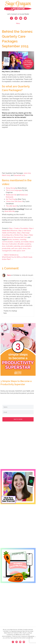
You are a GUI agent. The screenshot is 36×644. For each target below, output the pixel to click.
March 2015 (6, 175)
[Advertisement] (18, 447)
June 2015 (27, 173)
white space (16, 251)
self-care (14, 248)
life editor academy (24, 244)
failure (31, 242)
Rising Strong (10, 188)
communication (7, 242)
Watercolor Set (11, 195)
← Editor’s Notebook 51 (10, 255)
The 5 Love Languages (14, 190)
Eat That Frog (11, 199)
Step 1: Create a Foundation (18, 228)
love (3, 246)
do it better (25, 242)
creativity (17, 242)
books (10, 239)
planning (17, 246)
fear (3, 244)
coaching (23, 239)
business (16, 239)
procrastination (26, 246)
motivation (10, 246)
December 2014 (19, 175)
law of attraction (11, 244)
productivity (6, 248)
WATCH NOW (18, 419)
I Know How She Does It (14, 201)
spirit (20, 248)
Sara (9, 275)
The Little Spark (11, 206)
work (23, 251)
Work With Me (10, 211)
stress (24, 248)
